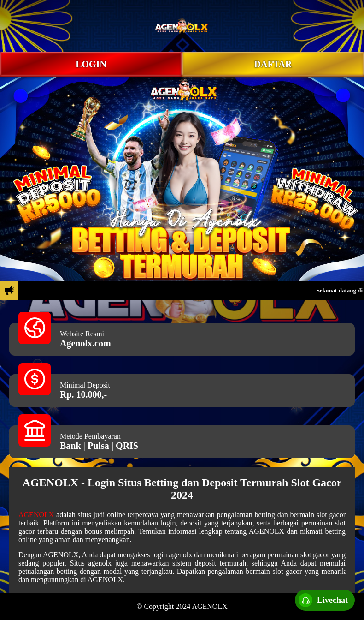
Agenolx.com (85, 343)
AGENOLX (36, 515)
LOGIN (91, 64)
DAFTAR (273, 64)
